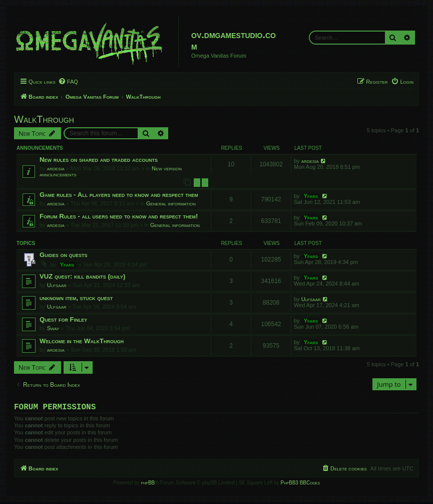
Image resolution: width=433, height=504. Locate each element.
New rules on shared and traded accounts (99, 160)
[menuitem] (68, 82)
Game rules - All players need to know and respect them (119, 195)
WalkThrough (44, 119)
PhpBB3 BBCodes (300, 485)
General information (171, 203)
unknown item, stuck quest (76, 298)
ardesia (56, 168)
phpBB (148, 485)
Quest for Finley (63, 319)
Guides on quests (64, 255)
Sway (53, 328)
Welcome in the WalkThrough (82, 341)
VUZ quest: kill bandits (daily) (82, 276)
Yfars (311, 196)
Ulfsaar (57, 285)
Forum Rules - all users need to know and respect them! (119, 216)
